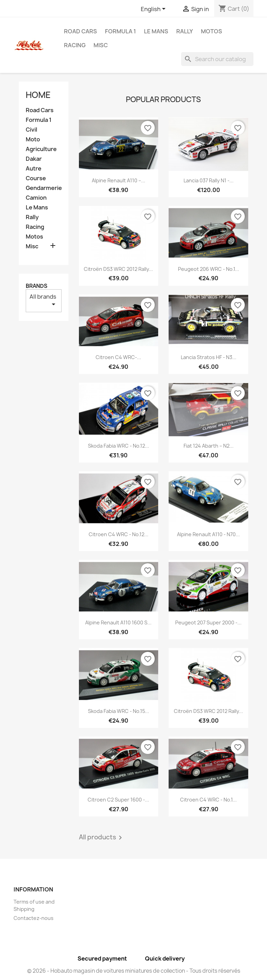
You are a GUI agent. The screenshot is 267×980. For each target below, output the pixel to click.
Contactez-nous (34, 918)
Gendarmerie (44, 188)
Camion (36, 198)
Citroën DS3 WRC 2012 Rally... (118, 269)
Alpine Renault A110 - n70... (208, 534)
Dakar (34, 159)
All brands (44, 301)
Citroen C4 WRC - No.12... (119, 534)
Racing (75, 45)
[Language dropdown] (154, 9)
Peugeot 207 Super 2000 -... (208, 622)
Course (36, 178)
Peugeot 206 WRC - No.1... (209, 269)
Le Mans (156, 31)
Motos (212, 31)
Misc (101, 45)
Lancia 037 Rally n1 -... (209, 180)
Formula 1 (120, 31)
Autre (34, 169)
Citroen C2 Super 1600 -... (118, 800)
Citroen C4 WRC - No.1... (208, 800)
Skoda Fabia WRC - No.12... (119, 446)
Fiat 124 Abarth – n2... (209, 446)
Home (38, 95)
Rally (185, 31)
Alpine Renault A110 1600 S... (118, 622)
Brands (37, 286)
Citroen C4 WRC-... (118, 357)
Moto (33, 139)
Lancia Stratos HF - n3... (209, 357)
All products (102, 838)
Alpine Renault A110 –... (119, 180)
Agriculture (41, 149)
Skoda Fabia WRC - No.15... (119, 711)
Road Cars (80, 31)
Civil (31, 130)
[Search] (217, 59)
